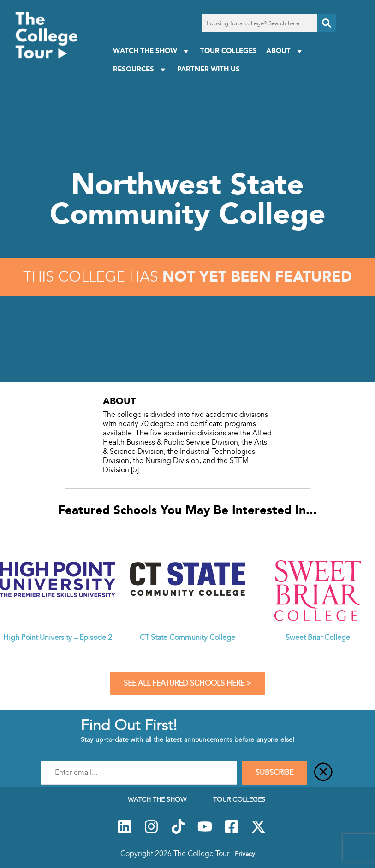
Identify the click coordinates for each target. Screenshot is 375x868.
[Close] (323, 773)
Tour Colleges (229, 50)
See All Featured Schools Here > (187, 683)
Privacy (245, 854)
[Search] (327, 23)
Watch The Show (152, 51)
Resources (140, 69)
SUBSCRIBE (274, 773)
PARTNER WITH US (208, 69)
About (285, 51)
